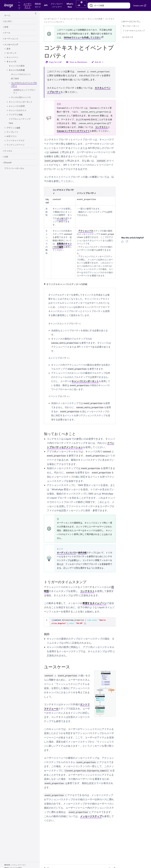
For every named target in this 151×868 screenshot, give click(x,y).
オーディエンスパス (66, 553)
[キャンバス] (11, 62)
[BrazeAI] (8, 163)
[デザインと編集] (13, 128)
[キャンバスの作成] (17, 70)
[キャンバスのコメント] (21, 74)
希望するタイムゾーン (95, 603)
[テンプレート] (12, 132)
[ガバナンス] (11, 53)
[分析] (6, 157)
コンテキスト (102, 127)
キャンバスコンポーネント (85, 381)
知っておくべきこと (131, 26)
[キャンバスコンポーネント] (21, 102)
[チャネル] (8, 151)
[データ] (7, 33)
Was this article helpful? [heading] (133, 238)
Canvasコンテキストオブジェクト (73, 131)
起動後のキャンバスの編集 (62, 245)
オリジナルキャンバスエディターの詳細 (67, 284)
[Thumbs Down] (127, 243)
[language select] (81, 5)
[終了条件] (15, 79)
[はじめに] (8, 21)
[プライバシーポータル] (14, 168)
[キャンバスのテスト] (18, 111)
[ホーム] (7, 15)
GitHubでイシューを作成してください (82, 38)
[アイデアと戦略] (16, 115)
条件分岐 (82, 553)
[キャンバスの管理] (17, 106)
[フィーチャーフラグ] (15, 141)
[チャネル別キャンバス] (21, 97)
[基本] (9, 49)
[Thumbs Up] (123, 243)
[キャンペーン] (12, 57)
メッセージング (66, 19)
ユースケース (128, 37)
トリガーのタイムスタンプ (134, 31)
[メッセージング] (11, 45)
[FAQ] (11, 123)
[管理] (6, 27)
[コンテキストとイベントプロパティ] (23, 86)
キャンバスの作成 (95, 19)
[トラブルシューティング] (20, 119)
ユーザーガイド (50, 19)
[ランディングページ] (15, 145)
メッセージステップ (91, 816)
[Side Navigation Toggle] (36, 13)
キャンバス (80, 19)
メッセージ (62, 218)
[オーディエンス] (11, 39)
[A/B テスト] (12, 136)
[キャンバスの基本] (17, 66)
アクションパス (86, 231)
